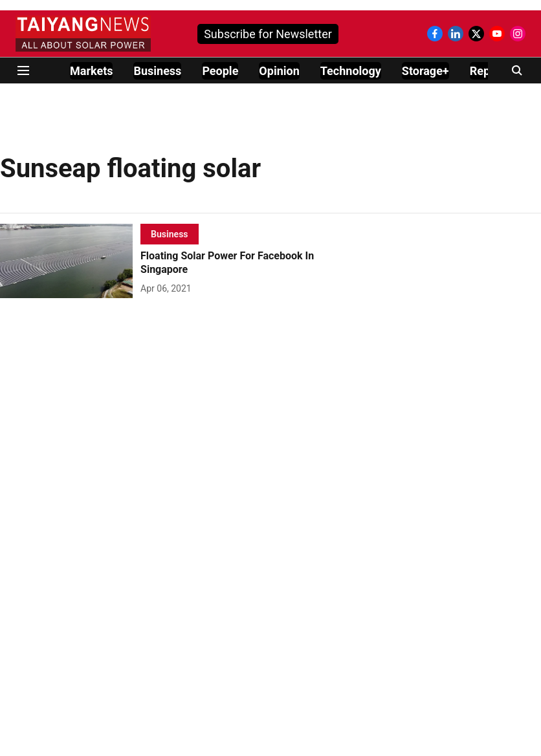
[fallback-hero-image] (70, 261)
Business (157, 71)
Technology (351, 71)
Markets (91, 71)
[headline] (246, 263)
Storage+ (425, 71)
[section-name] (169, 234)
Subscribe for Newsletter (268, 34)
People (220, 71)
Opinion (279, 71)
